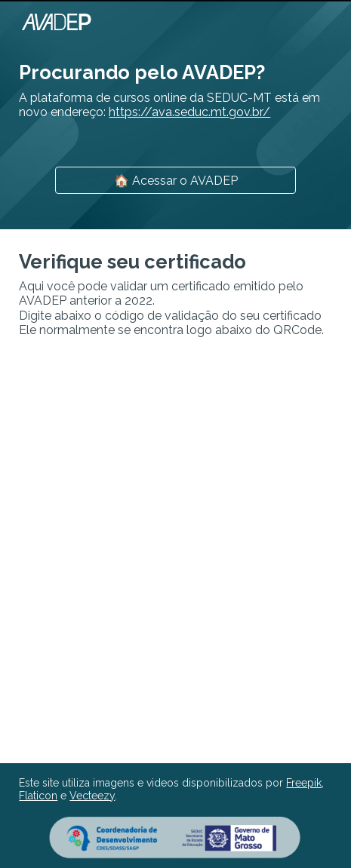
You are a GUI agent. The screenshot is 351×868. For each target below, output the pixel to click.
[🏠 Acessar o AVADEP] (175, 181)
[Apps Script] (175, 551)
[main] (175, 87)
